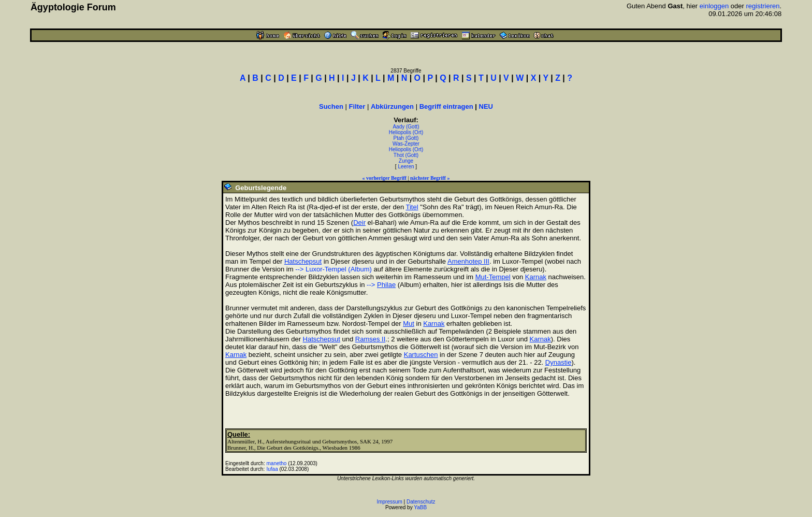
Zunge (406, 161)
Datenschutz (421, 502)
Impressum (389, 502)
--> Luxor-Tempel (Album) (334, 269)
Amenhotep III (468, 261)
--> (372, 285)
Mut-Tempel (493, 277)
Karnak (536, 277)
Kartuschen (421, 355)
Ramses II (371, 339)
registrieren (763, 6)
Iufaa (272, 469)
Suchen (331, 106)
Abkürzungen (392, 106)
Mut (409, 324)
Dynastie (559, 362)
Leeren (406, 167)
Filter (357, 106)
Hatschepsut (303, 261)
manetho (277, 463)
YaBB (420, 507)
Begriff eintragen (446, 106)
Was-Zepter (406, 144)
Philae (386, 285)
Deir (359, 222)
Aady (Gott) (406, 127)
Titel (412, 207)
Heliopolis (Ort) (406, 132)
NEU (486, 106)
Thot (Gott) (406, 155)
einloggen (714, 6)
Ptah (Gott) (406, 138)
